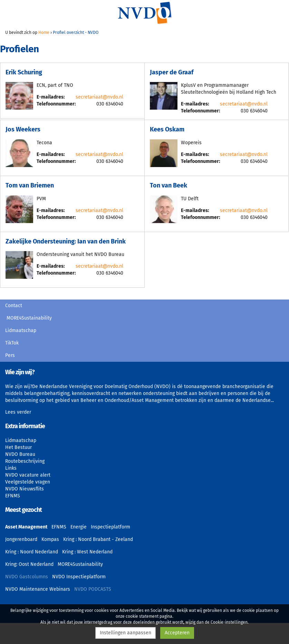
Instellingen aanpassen (126, 633)
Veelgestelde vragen (28, 482)
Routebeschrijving (25, 461)
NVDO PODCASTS (93, 589)
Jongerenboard (21, 539)
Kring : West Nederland (87, 552)
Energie (79, 527)
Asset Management (26, 527)
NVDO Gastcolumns (27, 577)
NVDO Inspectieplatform (79, 577)
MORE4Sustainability (29, 318)
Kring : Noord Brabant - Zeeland (98, 539)
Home (44, 33)
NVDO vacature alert (28, 475)
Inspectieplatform (110, 527)
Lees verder (18, 412)
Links (11, 468)
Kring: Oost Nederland (29, 564)
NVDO (145, 13)
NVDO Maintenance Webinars (38, 589)
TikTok (12, 343)
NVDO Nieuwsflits (25, 489)
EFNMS (13, 496)
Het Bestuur (18, 447)
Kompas (50, 539)
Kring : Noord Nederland (32, 552)
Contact (14, 306)
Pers (10, 355)
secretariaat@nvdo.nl (99, 97)
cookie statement (142, 616)
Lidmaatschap (21, 330)
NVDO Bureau (20, 454)
